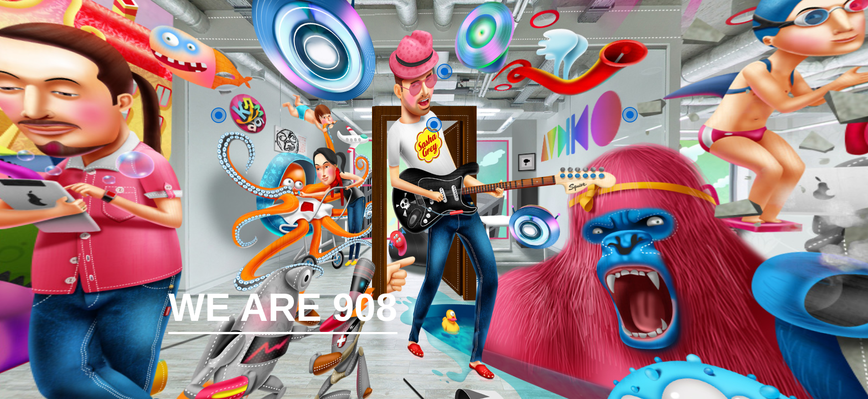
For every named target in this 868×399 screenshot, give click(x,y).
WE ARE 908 (283, 311)
